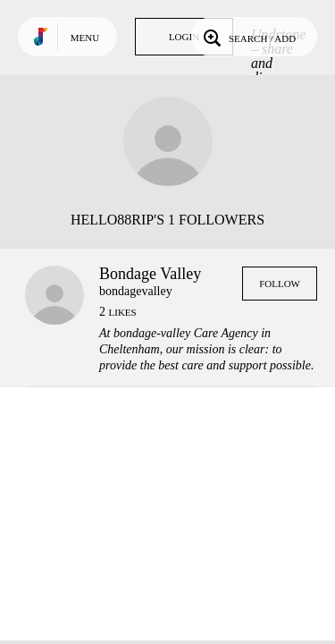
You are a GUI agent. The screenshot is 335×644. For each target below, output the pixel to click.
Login (184, 37)
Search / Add (248, 37)
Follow (280, 284)
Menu (85, 38)
